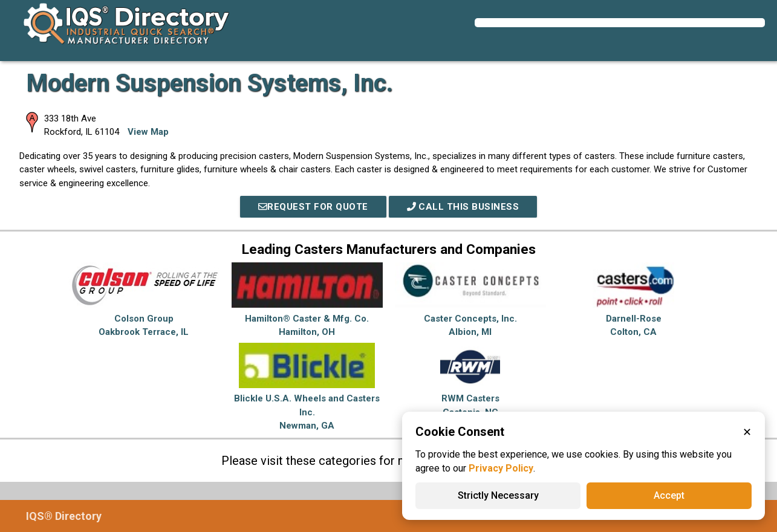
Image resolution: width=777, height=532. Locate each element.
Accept (669, 495)
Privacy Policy (501, 468)
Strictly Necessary (498, 495)
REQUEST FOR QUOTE (313, 207)
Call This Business (463, 207)
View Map (148, 132)
